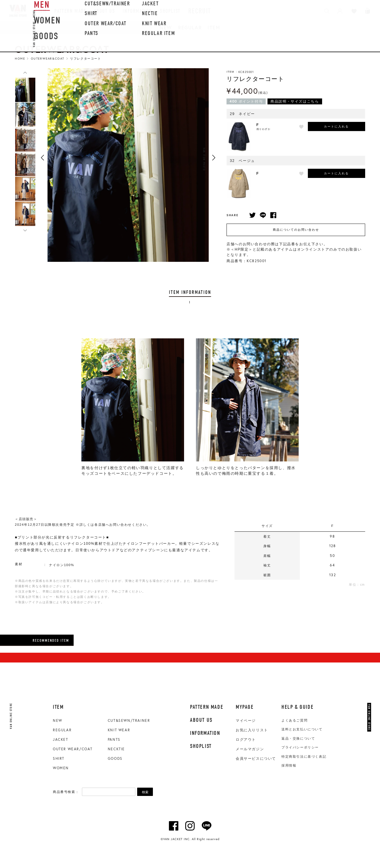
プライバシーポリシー (300, 747)
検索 (145, 792)
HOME (20, 59)
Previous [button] (42, 158)
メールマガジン (250, 749)
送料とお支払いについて (302, 729)
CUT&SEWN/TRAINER (129, 720)
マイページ (246, 721)
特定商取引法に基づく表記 (304, 756)
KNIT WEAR (119, 730)
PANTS (114, 739)
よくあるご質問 (294, 720)
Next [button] (214, 158)
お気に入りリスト (252, 730)
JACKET (61, 739)
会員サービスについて (256, 759)
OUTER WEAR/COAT (73, 749)
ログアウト (246, 740)
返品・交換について (298, 738)
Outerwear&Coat (48, 59)
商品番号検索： (66, 792)
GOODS (115, 758)
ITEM (214, 27)
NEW (166, 27)
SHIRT (59, 758)
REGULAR (190, 27)
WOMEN (61, 768)
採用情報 (289, 765)
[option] (25, 90)
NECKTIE (116, 749)
